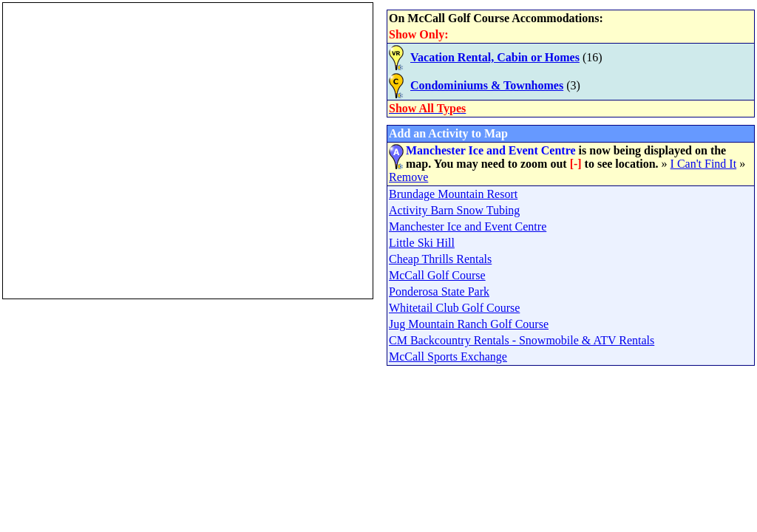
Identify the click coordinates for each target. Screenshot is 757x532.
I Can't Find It (704, 164)
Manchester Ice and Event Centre (468, 226)
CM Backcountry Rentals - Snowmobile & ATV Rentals (522, 340)
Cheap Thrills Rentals (440, 259)
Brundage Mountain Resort (453, 194)
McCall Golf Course (437, 275)
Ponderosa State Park (439, 291)
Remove (408, 177)
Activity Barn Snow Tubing (454, 210)
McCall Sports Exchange (448, 357)
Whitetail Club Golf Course (454, 308)
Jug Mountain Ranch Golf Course (469, 324)
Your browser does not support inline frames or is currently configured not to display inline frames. (188, 151)
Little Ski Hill (422, 243)
